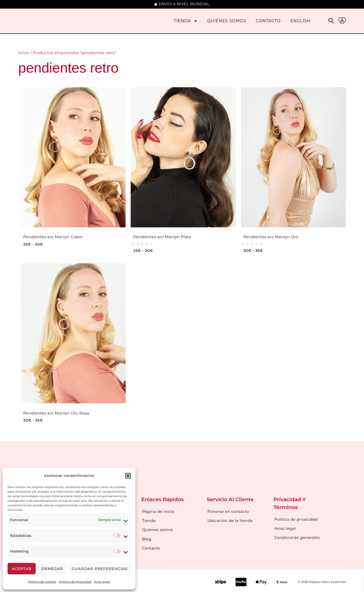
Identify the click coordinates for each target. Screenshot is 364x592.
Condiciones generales (297, 536)
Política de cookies (42, 582)
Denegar (52, 569)
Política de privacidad (75, 582)
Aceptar (21, 569)
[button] (128, 476)
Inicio (24, 53)
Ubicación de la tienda (230, 520)
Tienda (186, 21)
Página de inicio (158, 511)
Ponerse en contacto (228, 511)
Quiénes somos (227, 21)
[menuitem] (301, 21)
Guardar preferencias (100, 569)
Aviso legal (102, 582)
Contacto (268, 21)
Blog (147, 537)
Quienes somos (157, 528)
